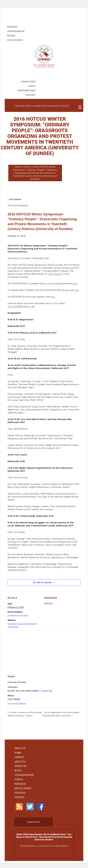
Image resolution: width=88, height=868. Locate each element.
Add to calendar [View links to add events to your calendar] (44, 582)
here (75, 284)
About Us (20, 748)
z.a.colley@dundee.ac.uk (21, 306)
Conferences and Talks (18, 616)
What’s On (20, 766)
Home (18, 167)
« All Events (14, 199)
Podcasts (20, 793)
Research (20, 784)
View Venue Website (17, 704)
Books (18, 770)
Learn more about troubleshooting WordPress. (44, 853)
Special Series (23, 788)
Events (27, 167)
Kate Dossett (55, 274)
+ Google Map (46, 691)
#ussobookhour (24, 775)
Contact (19, 757)
